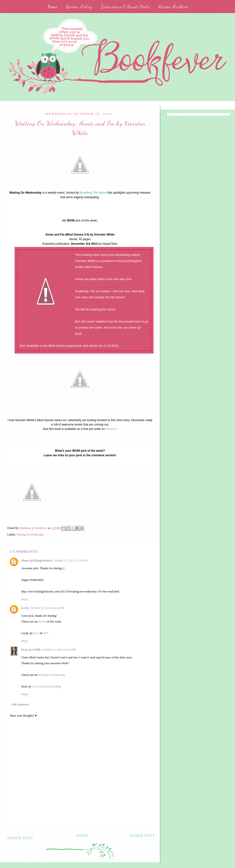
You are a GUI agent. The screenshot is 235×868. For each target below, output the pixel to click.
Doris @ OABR (31, 650)
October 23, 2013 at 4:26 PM (47, 608)
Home (52, 7)
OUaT (36, 633)
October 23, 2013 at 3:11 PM (71, 560)
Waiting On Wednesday (30, 535)
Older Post (142, 836)
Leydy (25, 608)
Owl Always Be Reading (46, 687)
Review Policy (79, 7)
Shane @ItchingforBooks (37, 560)
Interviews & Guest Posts (125, 7)
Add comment (20, 704)
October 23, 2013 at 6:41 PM (59, 650)
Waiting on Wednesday (52, 675)
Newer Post (20, 838)
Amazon (111, 429)
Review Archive (173, 7)
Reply (25, 599)
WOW (43, 622)
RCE (46, 633)
